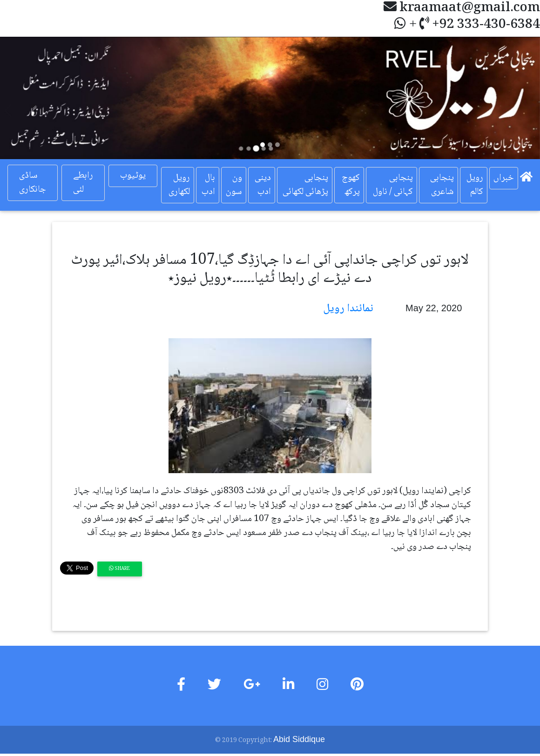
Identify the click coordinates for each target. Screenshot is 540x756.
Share (119, 569)
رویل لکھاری (179, 185)
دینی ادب (263, 185)
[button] (40, 98)
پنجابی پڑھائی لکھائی (305, 185)
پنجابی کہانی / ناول (393, 185)
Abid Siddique (299, 739)
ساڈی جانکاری (33, 183)
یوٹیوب (133, 176)
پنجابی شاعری (442, 185)
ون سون (234, 185)
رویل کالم (475, 185)
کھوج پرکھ (351, 185)
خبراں (504, 178)
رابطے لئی (83, 183)
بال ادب (208, 185)
